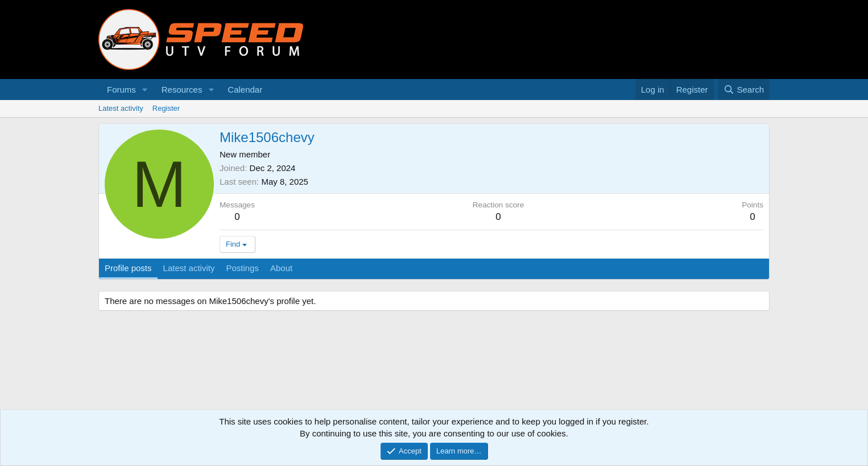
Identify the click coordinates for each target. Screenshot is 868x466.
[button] (145, 90)
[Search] (744, 90)
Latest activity (121, 108)
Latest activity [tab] (189, 268)
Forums (121, 90)
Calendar (245, 90)
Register (166, 108)
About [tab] (281, 268)
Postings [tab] (242, 268)
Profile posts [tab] (128, 268)
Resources (182, 90)
